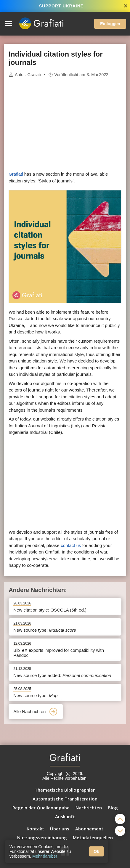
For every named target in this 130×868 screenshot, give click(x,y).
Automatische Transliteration (65, 799)
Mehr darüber (45, 856)
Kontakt (35, 829)
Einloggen (110, 24)
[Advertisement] (65, 124)
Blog (113, 808)
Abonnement (89, 829)
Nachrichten (89, 808)
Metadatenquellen (93, 837)
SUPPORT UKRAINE (61, 6)
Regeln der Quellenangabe (41, 808)
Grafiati (34, 75)
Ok (96, 851)
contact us (71, 545)
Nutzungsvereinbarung (42, 837)
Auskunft (65, 816)
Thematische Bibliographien (65, 790)
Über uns (60, 829)
